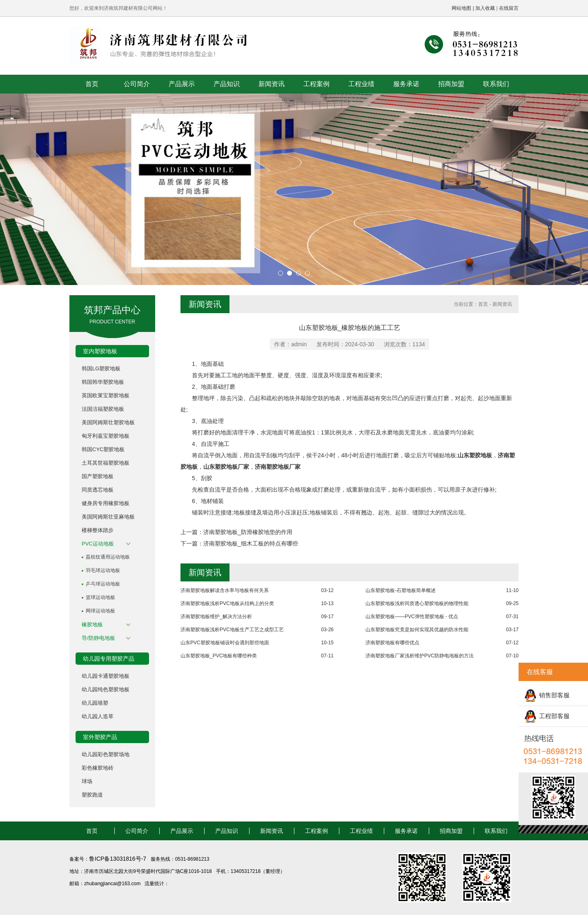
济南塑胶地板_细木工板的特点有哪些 (251, 543)
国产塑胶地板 (98, 476)
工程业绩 (361, 84)
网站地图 (461, 8)
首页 (92, 84)
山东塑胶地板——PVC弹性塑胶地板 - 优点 (412, 617)
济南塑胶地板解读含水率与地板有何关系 (225, 590)
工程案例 (316, 84)
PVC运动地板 (98, 544)
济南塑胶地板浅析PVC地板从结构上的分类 (227, 603)
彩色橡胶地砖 (98, 768)
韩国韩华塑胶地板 (103, 382)
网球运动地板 (100, 611)
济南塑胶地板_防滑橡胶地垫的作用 (248, 532)
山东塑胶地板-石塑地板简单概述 (401, 590)
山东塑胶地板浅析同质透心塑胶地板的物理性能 (417, 603)
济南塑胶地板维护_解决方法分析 (216, 617)
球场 (87, 781)
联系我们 (496, 84)
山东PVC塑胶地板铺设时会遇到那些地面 (225, 643)
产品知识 (227, 84)
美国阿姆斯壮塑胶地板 (108, 422)
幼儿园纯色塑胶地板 (106, 689)
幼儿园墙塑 (95, 703)
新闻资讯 (272, 84)
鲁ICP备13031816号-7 (118, 859)
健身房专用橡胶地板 (106, 503)
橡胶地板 (92, 624)
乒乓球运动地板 (103, 584)
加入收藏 (485, 8)
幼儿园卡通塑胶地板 (106, 676)
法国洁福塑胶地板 (103, 409)
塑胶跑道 (92, 795)
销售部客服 (554, 695)
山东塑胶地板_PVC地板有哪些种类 (219, 656)
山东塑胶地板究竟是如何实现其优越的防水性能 (417, 630)
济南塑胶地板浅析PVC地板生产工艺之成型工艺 (232, 630)
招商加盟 (451, 84)
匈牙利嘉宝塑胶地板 (106, 436)
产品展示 (182, 84)
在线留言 (509, 8)
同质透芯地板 (98, 490)
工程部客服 (554, 716)
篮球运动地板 (100, 597)
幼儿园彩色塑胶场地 (106, 754)
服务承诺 (406, 84)
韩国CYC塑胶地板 (103, 449)
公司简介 (137, 84)
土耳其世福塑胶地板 (106, 463)
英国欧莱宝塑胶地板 (106, 395)
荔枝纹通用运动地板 (108, 557)
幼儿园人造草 (98, 716)
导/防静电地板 (98, 638)
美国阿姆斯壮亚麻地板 (108, 517)
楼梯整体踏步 (98, 530)
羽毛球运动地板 (103, 570)
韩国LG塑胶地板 (101, 368)
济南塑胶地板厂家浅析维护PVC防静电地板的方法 (420, 656)
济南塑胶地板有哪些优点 (392, 643)
